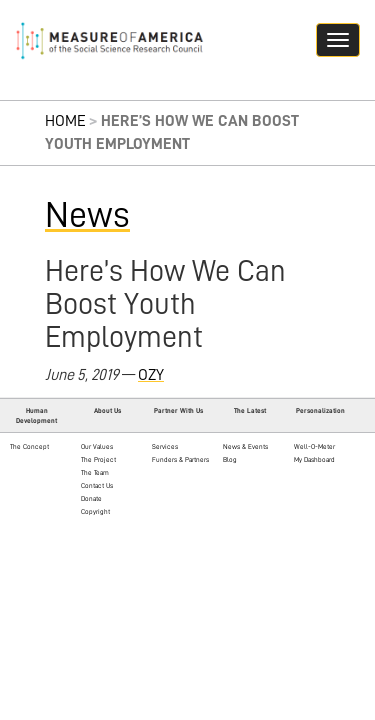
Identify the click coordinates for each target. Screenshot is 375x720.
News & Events (245, 446)
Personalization (320, 410)
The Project (98, 459)
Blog (230, 459)
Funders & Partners (180, 459)
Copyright (95, 511)
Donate (91, 498)
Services (165, 446)
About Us (107, 410)
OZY (151, 375)
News (87, 215)
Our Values (97, 446)
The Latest (250, 410)
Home (65, 121)
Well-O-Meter (314, 446)
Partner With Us (178, 410)
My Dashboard (314, 459)
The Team (95, 472)
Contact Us (97, 485)
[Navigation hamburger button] (338, 40)
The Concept (29, 446)
